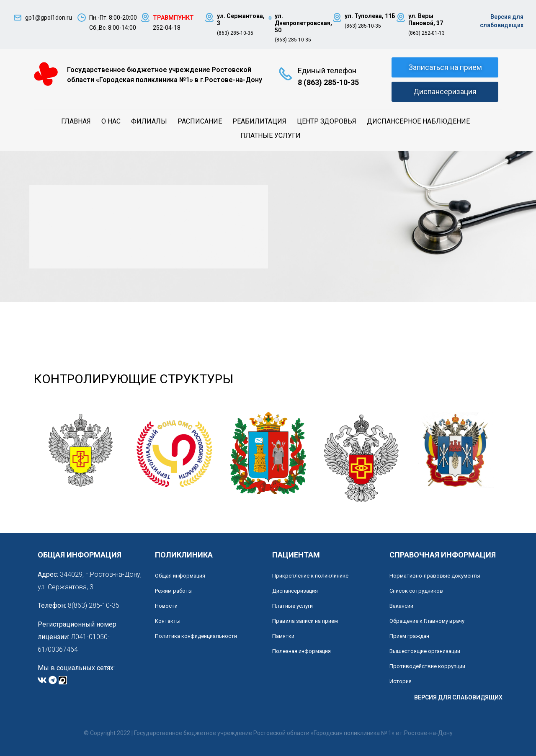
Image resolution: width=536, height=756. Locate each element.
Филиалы (149, 121)
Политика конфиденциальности (196, 636)
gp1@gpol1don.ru (49, 18)
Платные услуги (271, 135)
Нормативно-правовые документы (435, 576)
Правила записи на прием (305, 621)
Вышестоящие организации (425, 651)
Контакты (168, 621)
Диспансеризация (295, 591)
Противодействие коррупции (427, 666)
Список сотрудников (416, 591)
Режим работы (174, 591)
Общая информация (180, 576)
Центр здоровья (327, 121)
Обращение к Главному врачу (427, 621)
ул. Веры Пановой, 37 (426, 19)
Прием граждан (409, 636)
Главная (76, 121)
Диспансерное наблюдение (418, 121)
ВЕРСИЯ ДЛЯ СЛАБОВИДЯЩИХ (458, 697)
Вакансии (401, 606)
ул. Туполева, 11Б (370, 16)
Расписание (200, 121)
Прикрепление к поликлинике (310, 576)
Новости (166, 606)
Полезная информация (301, 651)
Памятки (283, 636)
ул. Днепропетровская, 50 (303, 23)
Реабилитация (259, 121)
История (401, 681)
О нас (111, 121)
